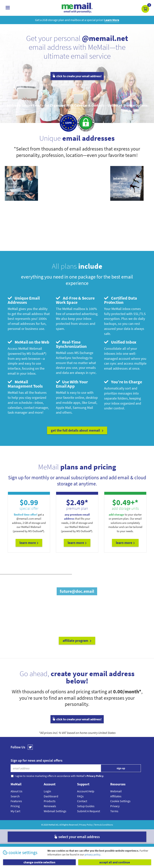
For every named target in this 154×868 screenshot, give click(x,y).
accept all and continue (115, 862)
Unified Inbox (120, 342)
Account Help (86, 791)
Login (47, 791)
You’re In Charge (123, 382)
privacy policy (93, 854)
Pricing (15, 806)
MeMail (52, 825)
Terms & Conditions (104, 825)
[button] (145, 9)
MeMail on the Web (29, 342)
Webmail (116, 791)
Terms (114, 811)
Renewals (50, 806)
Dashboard (51, 796)
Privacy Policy (86, 825)
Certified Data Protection (121, 300)
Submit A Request (89, 811)
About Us (16, 791)
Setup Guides (86, 806)
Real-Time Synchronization (71, 344)
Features (16, 801)
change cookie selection (39, 862)
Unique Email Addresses (24, 300)
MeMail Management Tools (25, 384)
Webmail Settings (55, 811)
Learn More (29, 543)
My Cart (15, 811)
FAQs (80, 796)
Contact (82, 801)
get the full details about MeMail (77, 430)
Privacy (115, 806)
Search (15, 796)
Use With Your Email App (72, 384)
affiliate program (77, 641)
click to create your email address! (77, 76)
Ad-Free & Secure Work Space (75, 300)
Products (50, 801)
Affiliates (116, 796)
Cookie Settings (120, 801)
